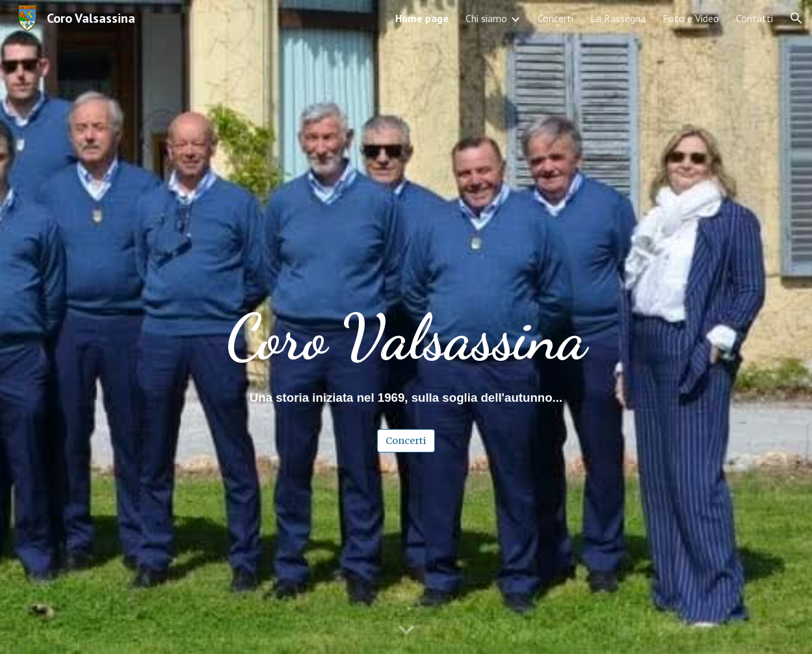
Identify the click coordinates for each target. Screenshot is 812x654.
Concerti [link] (556, 18)
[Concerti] (406, 440)
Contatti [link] (754, 18)
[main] (406, 290)
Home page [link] (422, 18)
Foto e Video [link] (691, 18)
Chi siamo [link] (486, 18)
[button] (796, 18)
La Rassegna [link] (618, 18)
